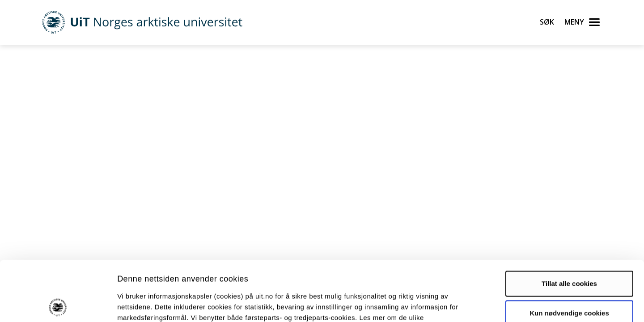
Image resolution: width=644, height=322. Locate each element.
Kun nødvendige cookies (569, 253)
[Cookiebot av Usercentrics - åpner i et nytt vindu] (58, 305)
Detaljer (476, 304)
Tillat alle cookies (569, 224)
